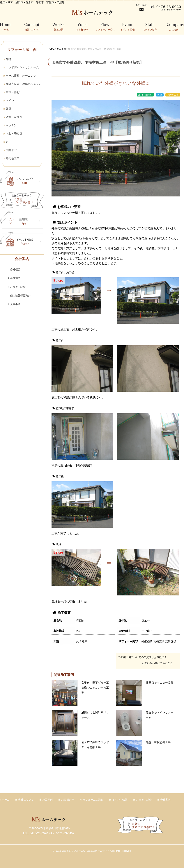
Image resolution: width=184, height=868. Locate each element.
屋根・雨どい (14, 92)
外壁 (8, 109)
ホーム (9, 26)
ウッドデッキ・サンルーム (22, 67)
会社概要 (15, 269)
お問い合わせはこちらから (157, 663)
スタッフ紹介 (152, 26)
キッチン (11, 125)
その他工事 (13, 158)
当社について (33, 26)
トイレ (10, 100)
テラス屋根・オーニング (21, 76)
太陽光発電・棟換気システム (24, 84)
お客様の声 (84, 26)
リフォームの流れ (107, 26)
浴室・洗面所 (14, 117)
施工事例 (60, 26)
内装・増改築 (14, 134)
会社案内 (173, 26)
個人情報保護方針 (20, 296)
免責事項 (15, 304)
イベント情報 (129, 26)
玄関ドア (11, 150)
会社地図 (15, 278)
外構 (8, 59)
